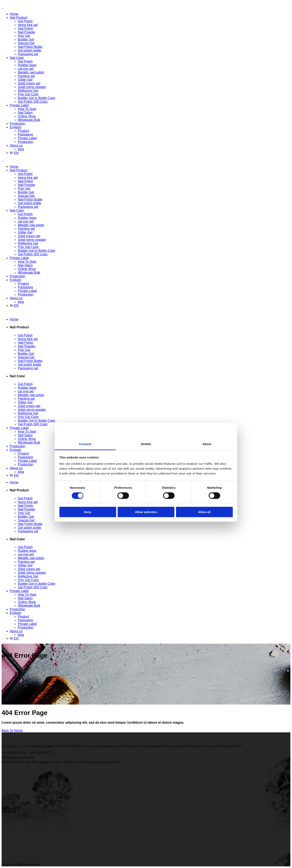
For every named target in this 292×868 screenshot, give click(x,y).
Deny (88, 474)
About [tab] (207, 406)
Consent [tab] (85, 406)
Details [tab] (146, 406)
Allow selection (146, 474)
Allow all (204, 474)
